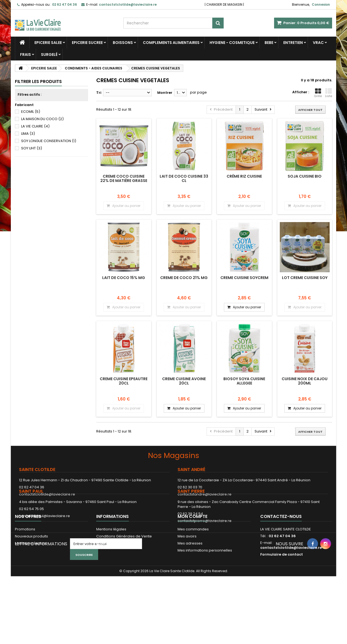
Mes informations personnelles (205, 589)
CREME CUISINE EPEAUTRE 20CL (124, 381)
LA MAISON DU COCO (42, 119)
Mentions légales (111, 568)
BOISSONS (123, 43)
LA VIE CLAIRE (35, 126)
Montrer (165, 93)
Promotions (25, 568)
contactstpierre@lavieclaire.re (205, 539)
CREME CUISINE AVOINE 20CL (184, 381)
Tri (99, 93)
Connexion (321, 4)
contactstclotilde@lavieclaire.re (47, 494)
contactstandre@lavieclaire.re (205, 494)
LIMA (28, 134)
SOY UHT (32, 148)
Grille (318, 93)
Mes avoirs (187, 575)
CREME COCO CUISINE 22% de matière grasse (124, 178)
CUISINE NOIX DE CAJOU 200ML (305, 381)
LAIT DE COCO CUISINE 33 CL (184, 178)
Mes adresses (190, 582)
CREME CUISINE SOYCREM (244, 278)
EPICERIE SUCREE (87, 43)
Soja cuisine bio (305, 176)
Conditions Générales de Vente (124, 575)
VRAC (318, 43)
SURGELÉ (49, 55)
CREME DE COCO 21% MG (184, 278)
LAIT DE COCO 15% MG (124, 278)
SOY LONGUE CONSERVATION (49, 141)
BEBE (269, 43)
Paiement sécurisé (113, 582)
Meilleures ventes (30, 582)
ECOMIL (31, 112)
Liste (329, 93)
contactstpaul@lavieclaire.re (44, 534)
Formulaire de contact (282, 593)
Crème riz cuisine (244, 176)
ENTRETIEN (293, 43)
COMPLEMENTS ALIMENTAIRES (171, 43)
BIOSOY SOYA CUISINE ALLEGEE (244, 381)
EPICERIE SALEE (48, 43)
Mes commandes (193, 568)
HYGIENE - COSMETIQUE (232, 43)
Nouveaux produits (31, 575)
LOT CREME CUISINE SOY (305, 278)
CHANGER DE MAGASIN (224, 4)
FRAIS (25, 55)
